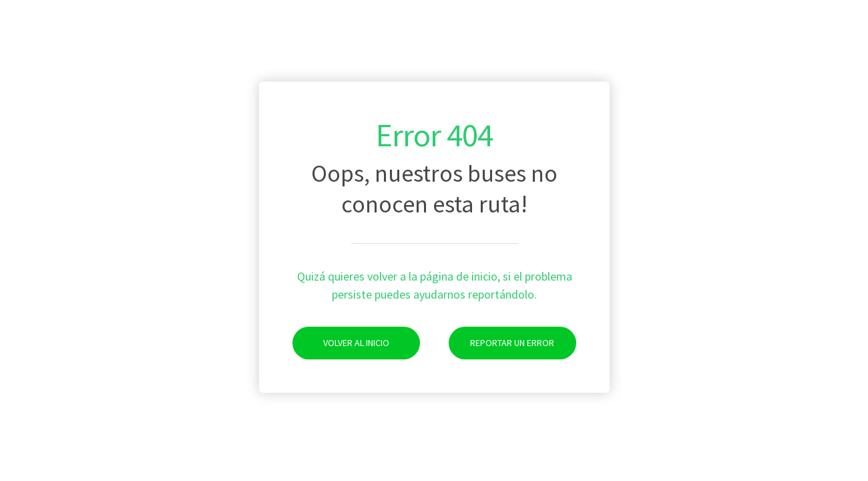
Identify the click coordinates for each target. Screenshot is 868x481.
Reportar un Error (502, 343)
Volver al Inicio (341, 343)
